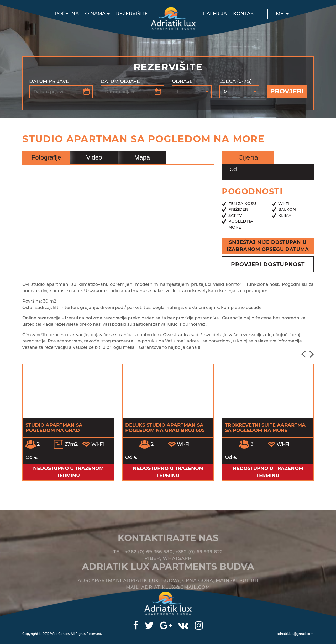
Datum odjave (120, 81)
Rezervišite (132, 14)
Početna (67, 14)
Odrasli (183, 81)
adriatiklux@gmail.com (295, 634)
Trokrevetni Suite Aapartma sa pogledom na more (265, 428)
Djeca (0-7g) (236, 81)
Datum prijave (49, 81)
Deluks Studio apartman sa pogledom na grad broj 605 (165, 428)
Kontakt (245, 14)
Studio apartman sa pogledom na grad (54, 428)
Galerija (215, 14)
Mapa (142, 157)
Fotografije (46, 157)
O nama (95, 14)
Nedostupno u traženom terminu (68, 472)
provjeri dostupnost (268, 264)
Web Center (60, 634)
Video (94, 157)
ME (280, 14)
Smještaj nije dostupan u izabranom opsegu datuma (268, 246)
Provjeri (287, 91)
